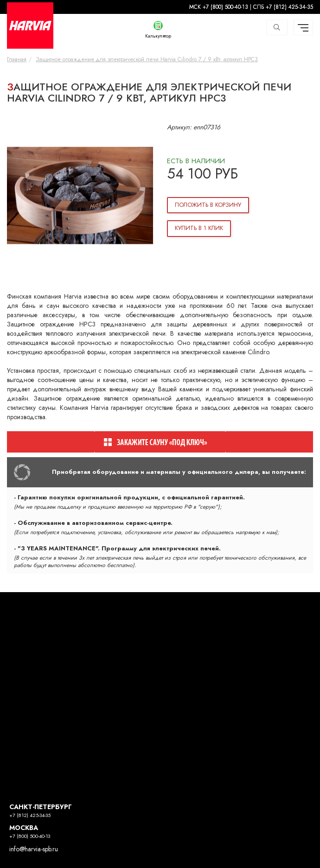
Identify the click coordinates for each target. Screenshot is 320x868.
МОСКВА (24, 828)
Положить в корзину (208, 205)
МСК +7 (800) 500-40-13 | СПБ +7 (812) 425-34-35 (251, 7)
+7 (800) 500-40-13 (30, 836)
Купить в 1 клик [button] (199, 228)
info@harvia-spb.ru (34, 849)
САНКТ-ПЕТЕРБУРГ (41, 807)
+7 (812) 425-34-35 (30, 815)
